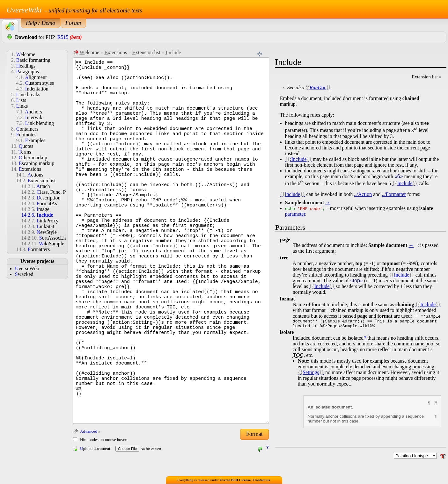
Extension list (425, 77)
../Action (363, 194)
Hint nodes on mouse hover (103, 440)
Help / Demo (40, 23)
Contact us (261, 480)
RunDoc (318, 87)
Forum (73, 23)
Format (254, 434)
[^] (436, 405)
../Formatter (394, 194)
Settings (311, 374)
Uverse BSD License (235, 480)
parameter (295, 214)
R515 (63, 37)
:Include (298, 159)
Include (405, 183)
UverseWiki (24, 10)
